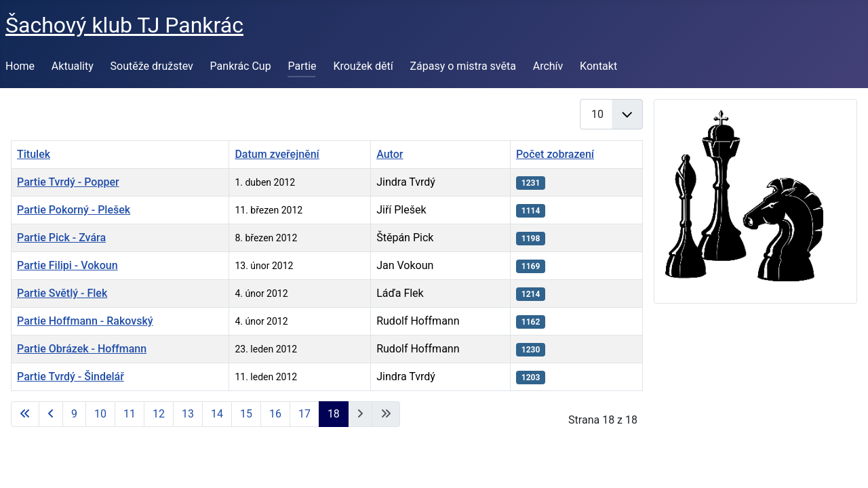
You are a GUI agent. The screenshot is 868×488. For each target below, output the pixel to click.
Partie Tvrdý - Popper (68, 182)
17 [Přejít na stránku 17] (304, 414)
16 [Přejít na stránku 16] (275, 414)
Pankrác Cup (241, 66)
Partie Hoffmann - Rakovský (85, 321)
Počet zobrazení (555, 154)
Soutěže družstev (152, 66)
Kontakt (598, 66)
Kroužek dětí (363, 66)
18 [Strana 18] (334, 414)
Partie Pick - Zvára (61, 238)
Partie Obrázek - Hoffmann (82, 349)
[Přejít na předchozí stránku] (51, 414)
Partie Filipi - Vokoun (67, 265)
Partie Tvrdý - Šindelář (71, 377)
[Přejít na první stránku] (25, 414)
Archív (548, 66)
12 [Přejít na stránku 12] (159, 414)
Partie (302, 66)
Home (20, 66)
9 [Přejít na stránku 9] (74, 414)
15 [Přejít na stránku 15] (246, 414)
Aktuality (73, 66)
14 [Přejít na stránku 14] (217, 414)
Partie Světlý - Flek (62, 293)
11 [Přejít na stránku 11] (130, 414)
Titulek (34, 154)
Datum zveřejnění (277, 154)
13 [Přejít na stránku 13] (188, 414)
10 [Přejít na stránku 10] (100, 414)
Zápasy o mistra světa (463, 66)
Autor (390, 154)
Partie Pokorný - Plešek (74, 210)
